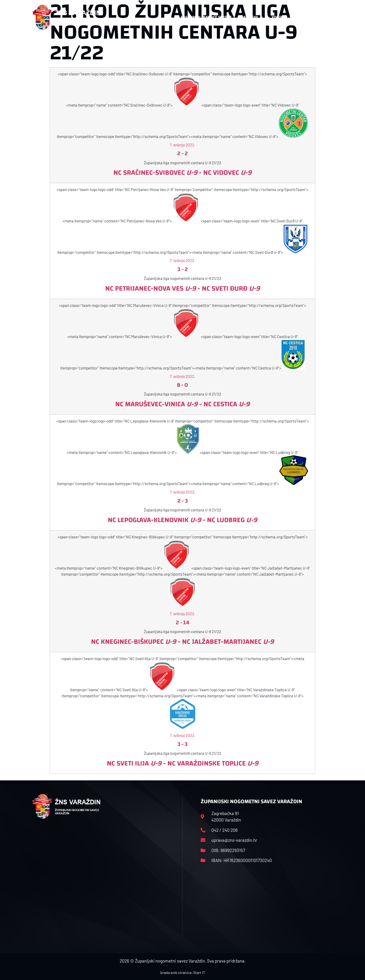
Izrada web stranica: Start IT (182, 972)
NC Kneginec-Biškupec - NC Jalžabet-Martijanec (182, 642)
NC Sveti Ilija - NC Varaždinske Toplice (183, 763)
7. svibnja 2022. (182, 145)
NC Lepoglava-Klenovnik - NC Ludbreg (182, 520)
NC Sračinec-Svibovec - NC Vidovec (182, 173)
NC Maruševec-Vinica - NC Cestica (182, 404)
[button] (324, 17)
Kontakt (282, 17)
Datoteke (252, 17)
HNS (168, 17)
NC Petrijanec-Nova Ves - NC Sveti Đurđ (183, 288)
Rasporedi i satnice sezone (206, 17)
